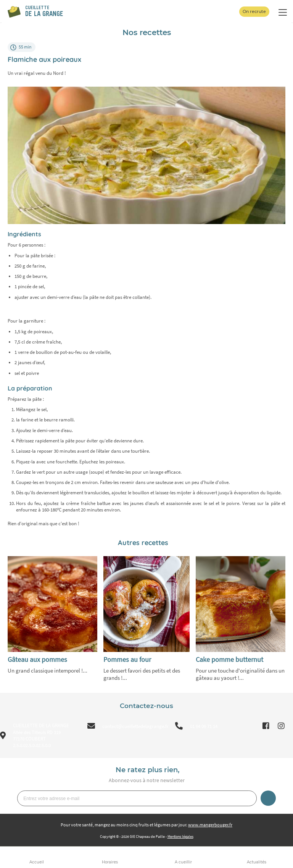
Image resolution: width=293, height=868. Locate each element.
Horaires (110, 862)
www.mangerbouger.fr (210, 825)
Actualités (257, 862)
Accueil (37, 862)
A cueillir (183, 862)
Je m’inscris (268, 798)
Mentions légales (180, 837)
